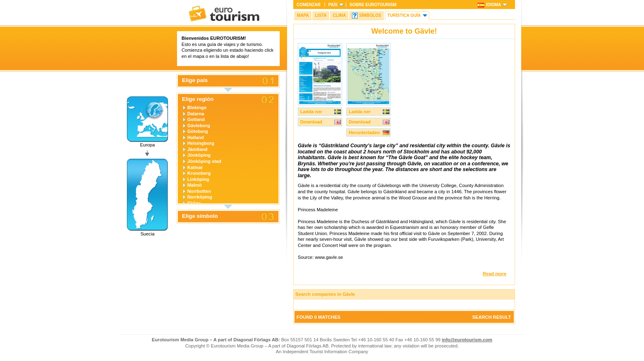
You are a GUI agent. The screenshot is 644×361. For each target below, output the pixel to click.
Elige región (198, 99)
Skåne (194, 203)
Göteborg (198, 131)
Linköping (198, 179)
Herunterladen (364, 133)
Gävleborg (199, 126)
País (333, 5)
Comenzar (308, 5)
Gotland (196, 119)
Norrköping (200, 197)
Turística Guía (404, 15)
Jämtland (197, 149)
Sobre (373, 5)
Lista (321, 15)
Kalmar (195, 167)
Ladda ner (311, 112)
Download (311, 122)
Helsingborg (201, 143)
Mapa (303, 15)
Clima (339, 15)
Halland (195, 137)
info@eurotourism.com (467, 340)
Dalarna (196, 114)
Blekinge (197, 107)
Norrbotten (199, 191)
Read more (494, 274)
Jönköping (199, 155)
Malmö (194, 185)
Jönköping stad (204, 161)
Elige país (195, 80)
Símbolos (370, 15)
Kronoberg (199, 173)
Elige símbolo (200, 216)
